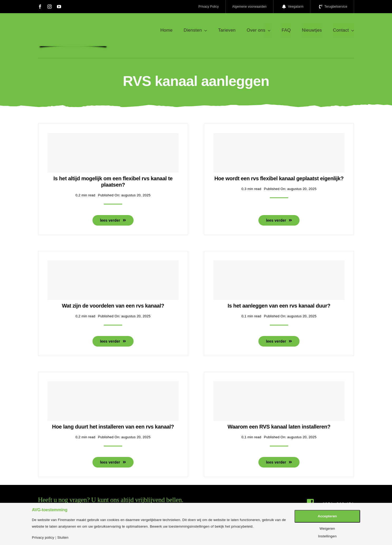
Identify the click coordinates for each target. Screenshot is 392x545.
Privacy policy (43, 537)
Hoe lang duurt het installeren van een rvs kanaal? (113, 427)
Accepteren (327, 516)
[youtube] (59, 7)
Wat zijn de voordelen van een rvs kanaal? (113, 306)
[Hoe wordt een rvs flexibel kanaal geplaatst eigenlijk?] (279, 153)
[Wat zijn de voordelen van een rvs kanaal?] (113, 280)
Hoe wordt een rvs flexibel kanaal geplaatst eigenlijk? (279, 178)
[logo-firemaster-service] (73, 26)
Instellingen (327, 536)
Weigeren (327, 529)
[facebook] (40, 7)
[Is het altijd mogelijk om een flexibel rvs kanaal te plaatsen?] (113, 153)
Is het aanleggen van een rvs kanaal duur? (279, 306)
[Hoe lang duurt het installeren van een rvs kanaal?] (113, 401)
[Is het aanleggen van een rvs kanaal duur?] (279, 280)
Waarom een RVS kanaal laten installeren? (279, 427)
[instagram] (50, 7)
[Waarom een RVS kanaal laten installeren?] (279, 401)
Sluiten (63, 537)
